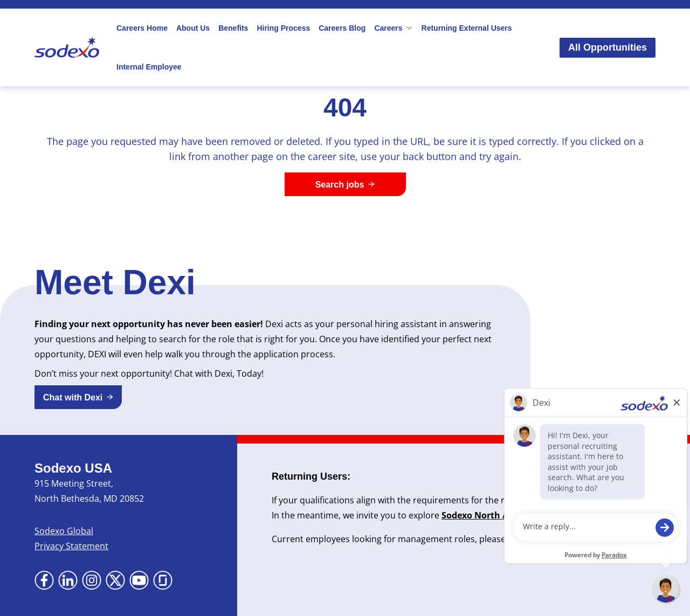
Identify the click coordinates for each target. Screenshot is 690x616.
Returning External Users (467, 28)
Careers (393, 28)
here (537, 539)
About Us (193, 28)
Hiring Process (283, 28)
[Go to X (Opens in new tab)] (115, 580)
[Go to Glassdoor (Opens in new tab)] (163, 580)
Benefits (233, 28)
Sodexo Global (64, 531)
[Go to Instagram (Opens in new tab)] (92, 580)
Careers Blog (342, 28)
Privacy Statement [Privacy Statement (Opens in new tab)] (71, 546)
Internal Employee (149, 67)
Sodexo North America (490, 515)
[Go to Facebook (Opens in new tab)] (44, 580)
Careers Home (142, 28)
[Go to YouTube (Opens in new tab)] (139, 580)
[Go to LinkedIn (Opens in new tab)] (68, 580)
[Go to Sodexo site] (67, 47)
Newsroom (598, 515)
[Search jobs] (345, 184)
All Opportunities (608, 47)
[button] (78, 397)
